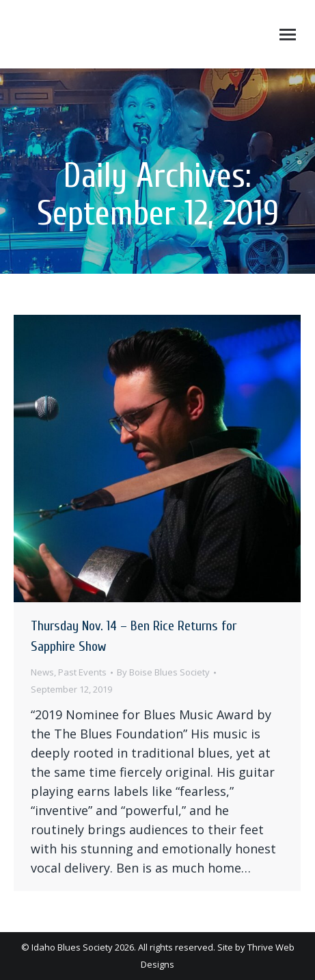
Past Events (82, 672)
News (42, 672)
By (163, 672)
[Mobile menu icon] (288, 35)
